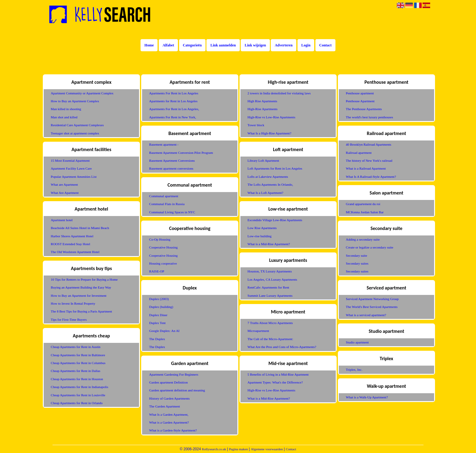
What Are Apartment (65, 193)
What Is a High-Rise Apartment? (269, 133)
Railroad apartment (359, 153)
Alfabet (168, 45)
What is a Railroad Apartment (366, 168)
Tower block (256, 125)
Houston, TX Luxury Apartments (270, 271)
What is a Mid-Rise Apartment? (269, 244)
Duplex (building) (161, 307)
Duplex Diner (158, 315)
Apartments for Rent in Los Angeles (173, 101)
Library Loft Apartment (263, 161)
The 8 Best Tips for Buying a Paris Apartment (81, 311)
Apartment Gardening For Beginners (174, 374)
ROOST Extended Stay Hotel (70, 244)
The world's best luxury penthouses (369, 117)
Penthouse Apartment (360, 101)
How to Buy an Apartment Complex (75, 101)
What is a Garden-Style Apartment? (173, 430)
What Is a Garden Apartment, (169, 414)
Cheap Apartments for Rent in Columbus (78, 363)
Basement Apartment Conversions (172, 161)
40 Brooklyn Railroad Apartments (368, 144)
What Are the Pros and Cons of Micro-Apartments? (282, 347)
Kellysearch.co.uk (214, 449)
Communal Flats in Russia (167, 204)
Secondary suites (357, 263)
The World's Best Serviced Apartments (372, 307)
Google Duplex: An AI (164, 331)
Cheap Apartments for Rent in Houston (77, 379)
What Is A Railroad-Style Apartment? (371, 177)
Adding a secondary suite (363, 239)
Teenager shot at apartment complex (75, 133)
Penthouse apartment (360, 93)
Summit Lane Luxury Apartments (270, 296)
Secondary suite (356, 255)
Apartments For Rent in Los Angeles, (174, 109)
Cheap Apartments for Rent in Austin (75, 347)
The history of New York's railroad (369, 161)
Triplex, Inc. (354, 370)
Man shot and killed (64, 117)
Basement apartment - (164, 144)
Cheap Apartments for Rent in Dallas (75, 371)
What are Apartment (64, 184)
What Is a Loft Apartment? (265, 193)
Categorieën (192, 45)
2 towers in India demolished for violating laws (279, 93)
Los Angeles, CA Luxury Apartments (272, 279)
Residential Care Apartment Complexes (77, 125)
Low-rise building (259, 236)
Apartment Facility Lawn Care (71, 168)
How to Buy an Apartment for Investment (78, 296)
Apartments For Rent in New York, (172, 117)
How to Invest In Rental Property (73, 303)
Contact (326, 45)
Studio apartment (357, 342)
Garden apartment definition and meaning (177, 390)
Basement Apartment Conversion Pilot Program (181, 153)
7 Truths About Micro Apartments (270, 323)
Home (149, 45)
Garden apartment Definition (168, 382)
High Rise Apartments (262, 101)
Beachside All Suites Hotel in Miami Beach (80, 228)
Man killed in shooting (66, 109)
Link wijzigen (255, 45)
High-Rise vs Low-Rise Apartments (271, 117)
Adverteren (284, 45)
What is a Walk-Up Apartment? (367, 397)
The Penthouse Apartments (364, 109)
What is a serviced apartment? (366, 315)
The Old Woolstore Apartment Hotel (75, 252)
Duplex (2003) (159, 299)
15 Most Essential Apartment (70, 161)
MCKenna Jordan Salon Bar (365, 212)
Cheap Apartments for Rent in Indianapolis (79, 387)
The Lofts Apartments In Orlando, (270, 184)
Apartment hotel (62, 220)
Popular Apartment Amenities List (74, 177)
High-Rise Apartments (262, 109)
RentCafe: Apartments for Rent (268, 287)
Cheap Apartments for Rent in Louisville (78, 395)
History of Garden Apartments (169, 398)
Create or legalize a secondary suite (369, 247)
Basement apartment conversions (171, 168)
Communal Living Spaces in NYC (172, 212)
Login (306, 45)
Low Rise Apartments (262, 228)
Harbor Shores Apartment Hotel (72, 236)
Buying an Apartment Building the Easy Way (81, 287)
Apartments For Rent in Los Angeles (174, 93)
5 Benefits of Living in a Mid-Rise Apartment (278, 374)
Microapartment (258, 331)
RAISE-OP (157, 271)
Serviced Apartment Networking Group (372, 299)
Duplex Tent (157, 323)
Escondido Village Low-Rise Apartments (275, 220)
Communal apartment (164, 196)
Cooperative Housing (163, 247)
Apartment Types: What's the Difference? (275, 382)
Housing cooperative (163, 263)
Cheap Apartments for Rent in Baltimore (78, 355)
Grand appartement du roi (363, 204)
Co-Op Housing (160, 239)
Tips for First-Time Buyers (69, 319)
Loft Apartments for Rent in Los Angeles (275, 168)
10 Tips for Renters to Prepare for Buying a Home (84, 279)
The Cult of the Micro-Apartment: (270, 339)
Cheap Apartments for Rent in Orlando (77, 403)
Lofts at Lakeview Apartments (268, 177)
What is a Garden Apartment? (169, 422)
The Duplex (157, 339)
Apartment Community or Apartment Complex (82, 93)
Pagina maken (238, 449)
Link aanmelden (223, 45)
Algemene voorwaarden (267, 449)
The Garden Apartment (164, 406)
